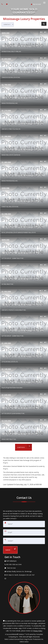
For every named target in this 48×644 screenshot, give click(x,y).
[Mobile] (24, 541)
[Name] (24, 524)
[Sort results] (8, 24)
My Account (36, 4)
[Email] (24, 532)
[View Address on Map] (24, 575)
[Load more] (23, 447)
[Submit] (10, 550)
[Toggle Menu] (44, 3)
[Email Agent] (24, 578)
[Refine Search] (44, 24)
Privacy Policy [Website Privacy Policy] (38, 631)
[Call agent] (2, 4)
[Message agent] (24, 568)
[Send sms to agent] (7, 4)
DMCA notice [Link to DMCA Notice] (24, 642)
